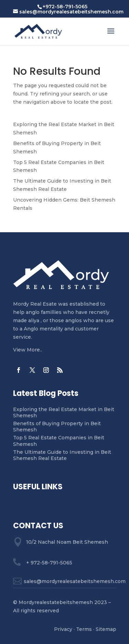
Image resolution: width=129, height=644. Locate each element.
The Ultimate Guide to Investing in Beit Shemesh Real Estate (62, 455)
